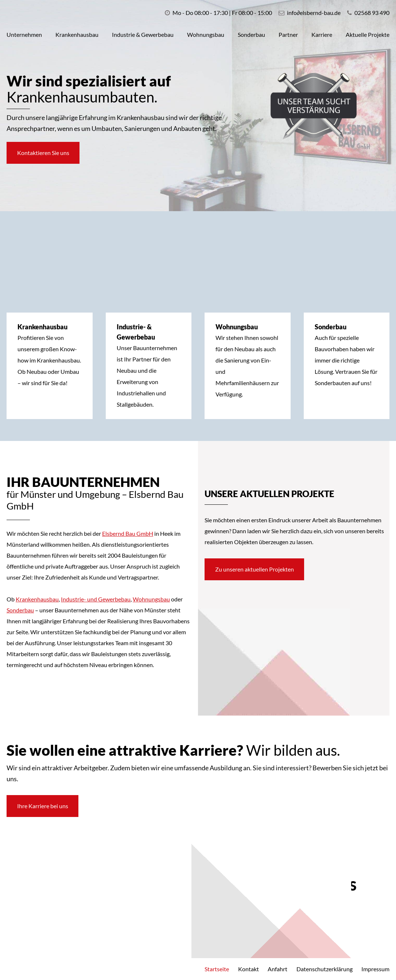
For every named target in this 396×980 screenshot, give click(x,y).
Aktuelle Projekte (368, 34)
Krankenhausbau (77, 34)
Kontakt (249, 969)
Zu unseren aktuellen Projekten (257, 569)
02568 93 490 (368, 13)
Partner (288, 34)
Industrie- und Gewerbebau (96, 599)
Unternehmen (24, 34)
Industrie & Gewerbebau (143, 34)
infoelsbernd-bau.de (314, 13)
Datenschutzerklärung (325, 969)
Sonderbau (251, 34)
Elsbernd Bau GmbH (128, 533)
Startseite (217, 969)
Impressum (375, 969)
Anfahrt (277, 969)
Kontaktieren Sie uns (45, 153)
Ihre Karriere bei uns (45, 806)
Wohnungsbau (206, 34)
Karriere (322, 34)
